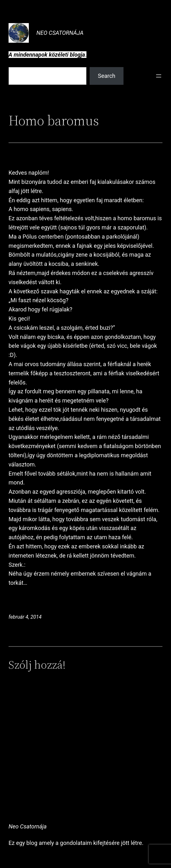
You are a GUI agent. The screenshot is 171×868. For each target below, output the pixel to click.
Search (107, 76)
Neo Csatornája (60, 33)
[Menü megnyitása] (159, 76)
